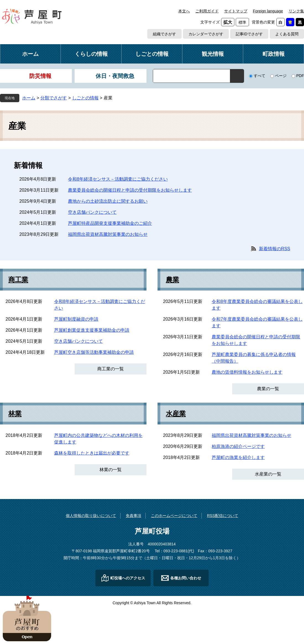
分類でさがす (54, 98)
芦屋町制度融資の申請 (76, 319)
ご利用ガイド (207, 11)
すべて (260, 76)
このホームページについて (174, 516)
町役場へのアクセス (128, 578)
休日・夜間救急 (115, 76)
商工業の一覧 (111, 369)
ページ (281, 76)
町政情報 (274, 54)
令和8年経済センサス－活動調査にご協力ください (118, 179)
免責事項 (133, 516)
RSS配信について (223, 516)
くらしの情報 (91, 54)
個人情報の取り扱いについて (91, 516)
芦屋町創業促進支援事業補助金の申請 (92, 330)
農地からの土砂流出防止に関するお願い (108, 201)
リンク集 (296, 11)
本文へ (184, 11)
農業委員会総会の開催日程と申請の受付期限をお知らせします (130, 190)
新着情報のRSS (275, 249)
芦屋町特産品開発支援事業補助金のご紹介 (110, 223)
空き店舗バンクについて (92, 212)
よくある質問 (287, 34)
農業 (172, 280)
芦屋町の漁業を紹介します (238, 457)
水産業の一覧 (268, 474)
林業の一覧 (111, 470)
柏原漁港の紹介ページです (238, 446)
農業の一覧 (268, 389)
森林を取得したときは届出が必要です (92, 453)
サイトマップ (236, 11)
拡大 (228, 22)
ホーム (30, 54)
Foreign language (268, 11)
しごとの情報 (152, 54)
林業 (15, 414)
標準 (242, 22)
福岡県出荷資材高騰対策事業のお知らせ (108, 234)
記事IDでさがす (249, 34)
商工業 (18, 280)
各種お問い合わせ (186, 578)
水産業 (176, 414)
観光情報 (213, 54)
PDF (300, 76)
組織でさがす (164, 34)
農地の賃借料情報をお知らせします (247, 372)
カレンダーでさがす (206, 34)
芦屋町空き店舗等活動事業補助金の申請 (94, 352)
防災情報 (40, 76)
